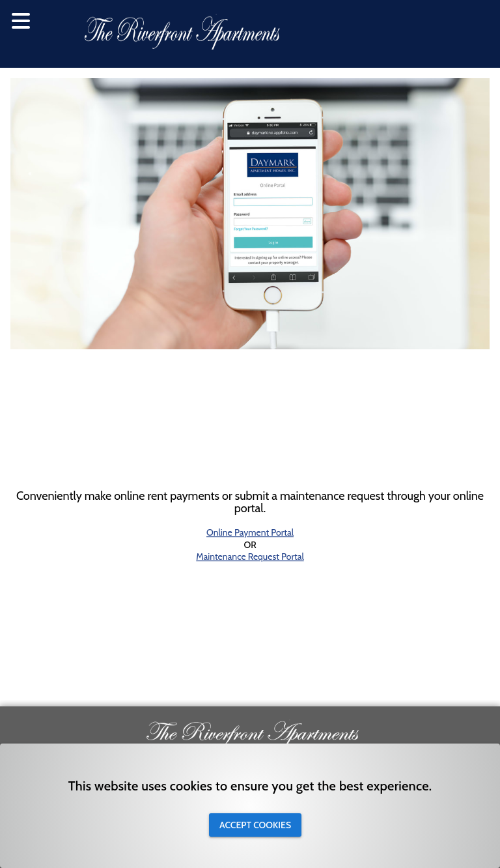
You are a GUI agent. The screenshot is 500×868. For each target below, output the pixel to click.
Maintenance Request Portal (250, 557)
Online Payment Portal (250, 533)
